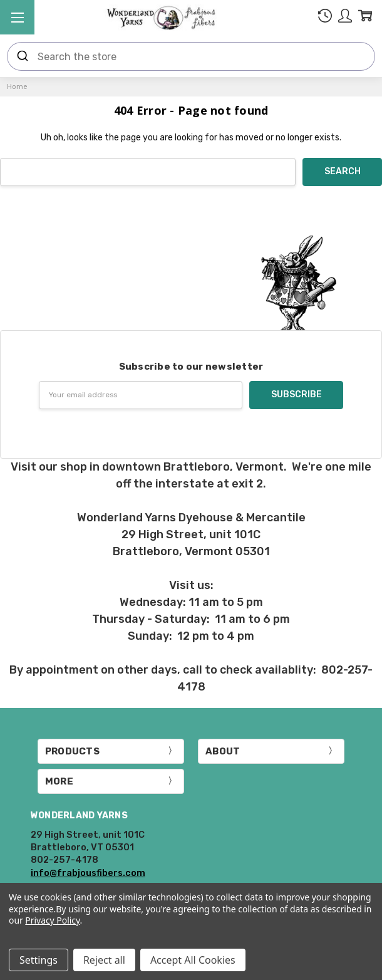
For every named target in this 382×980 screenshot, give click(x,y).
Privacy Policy (52, 920)
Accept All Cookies (193, 960)
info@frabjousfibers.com (88, 873)
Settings (39, 960)
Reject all (104, 960)
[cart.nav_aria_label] (365, 18)
